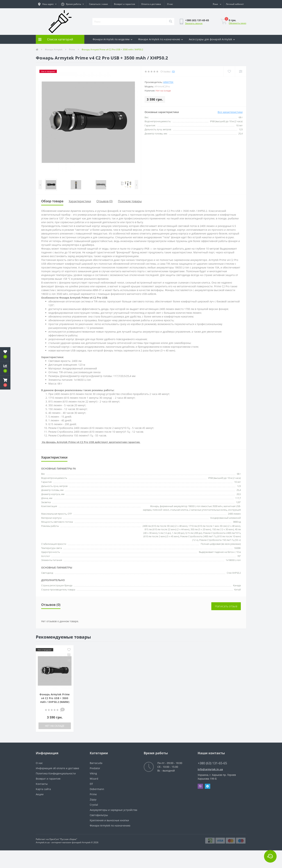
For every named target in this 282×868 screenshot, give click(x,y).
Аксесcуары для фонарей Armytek (212, 39)
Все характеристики (230, 112)
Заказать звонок (194, 23)
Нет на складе (55, 726)
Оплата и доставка (151, 4)
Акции (40, 794)
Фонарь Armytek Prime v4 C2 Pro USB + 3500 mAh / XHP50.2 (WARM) (55, 698)
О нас (170, 4)
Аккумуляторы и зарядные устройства (113, 810)
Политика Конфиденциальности (56, 773)
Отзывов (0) (104, 201)
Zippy (93, 799)
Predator (95, 768)
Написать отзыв (226, 606)
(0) (173, 71)
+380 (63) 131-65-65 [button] (212, 763)
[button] (47, 4)
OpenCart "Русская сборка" (63, 839)
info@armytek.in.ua (210, 769)
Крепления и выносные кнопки (109, 820)
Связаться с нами (98, 4)
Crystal (94, 805)
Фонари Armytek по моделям (112, 39)
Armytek (168, 82)
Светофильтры (99, 815)
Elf (91, 784)
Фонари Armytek (54, 49)
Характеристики (80, 201)
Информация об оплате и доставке (57, 768)
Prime (72, 49)
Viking (93, 773)
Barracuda (96, 763)
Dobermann (97, 789)
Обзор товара (52, 201)
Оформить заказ (237, 23)
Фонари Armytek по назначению (161, 39)
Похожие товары (130, 201)
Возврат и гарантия (125, 4)
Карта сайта (43, 789)
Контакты (42, 784)
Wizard (94, 779)
